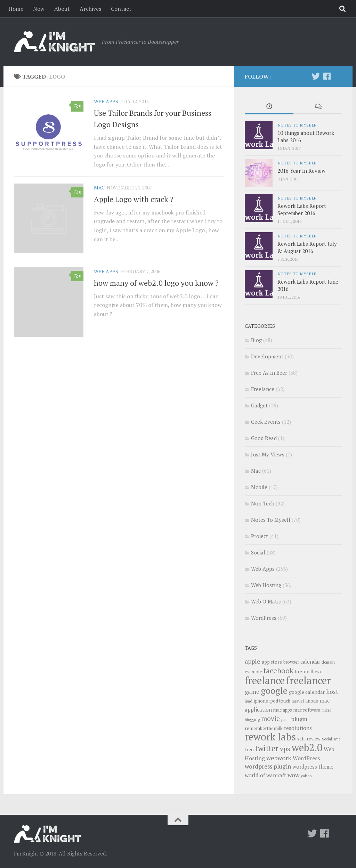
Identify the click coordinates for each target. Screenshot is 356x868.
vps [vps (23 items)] (285, 749)
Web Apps (106, 101)
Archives (90, 9)
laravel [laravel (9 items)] (298, 701)
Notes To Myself (297, 125)
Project (260, 536)
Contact (121, 9)
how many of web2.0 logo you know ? (156, 283)
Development (267, 356)
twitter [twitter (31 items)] (267, 748)
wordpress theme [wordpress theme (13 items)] (313, 767)
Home (16, 9)
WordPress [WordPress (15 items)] (306, 758)
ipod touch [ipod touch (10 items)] (280, 701)
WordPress (264, 618)
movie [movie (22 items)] (270, 719)
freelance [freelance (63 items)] (265, 680)
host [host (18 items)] (332, 692)
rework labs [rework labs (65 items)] (270, 737)
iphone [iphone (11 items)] (261, 701)
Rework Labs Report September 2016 (302, 209)
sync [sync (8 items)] (337, 739)
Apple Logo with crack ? (134, 199)
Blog (256, 340)
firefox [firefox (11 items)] (302, 672)
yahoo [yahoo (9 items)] (306, 776)
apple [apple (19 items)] (253, 661)
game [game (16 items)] (252, 692)
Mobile (259, 487)
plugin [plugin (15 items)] (299, 719)
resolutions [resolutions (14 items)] (298, 728)
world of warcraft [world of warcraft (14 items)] (265, 775)
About (62, 9)
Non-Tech (263, 503)
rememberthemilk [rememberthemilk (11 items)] (264, 728)
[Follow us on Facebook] (327, 76)
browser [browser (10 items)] (291, 662)
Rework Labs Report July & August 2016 (307, 247)
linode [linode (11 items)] (312, 701)
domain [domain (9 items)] (328, 662)
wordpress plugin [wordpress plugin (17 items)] (268, 766)
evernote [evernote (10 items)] (253, 672)
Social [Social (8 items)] (327, 739)
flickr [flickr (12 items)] (316, 671)
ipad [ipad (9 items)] (249, 701)
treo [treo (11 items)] (249, 749)
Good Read (264, 438)
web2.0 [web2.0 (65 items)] (307, 747)
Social (258, 552)
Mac (99, 188)
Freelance (263, 389)
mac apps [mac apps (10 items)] (283, 710)
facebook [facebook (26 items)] (278, 671)
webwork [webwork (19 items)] (279, 758)
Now (39, 9)
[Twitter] (316, 76)
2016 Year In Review (301, 171)
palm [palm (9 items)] (285, 719)
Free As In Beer (269, 373)
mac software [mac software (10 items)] (307, 710)
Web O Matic (266, 601)
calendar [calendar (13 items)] (310, 662)
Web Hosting (266, 585)
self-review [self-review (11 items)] (309, 739)
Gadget (259, 405)
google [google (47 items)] (274, 690)
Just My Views (268, 454)
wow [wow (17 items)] (293, 775)
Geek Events (266, 422)
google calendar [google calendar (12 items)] (307, 692)
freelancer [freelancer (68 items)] (309, 680)
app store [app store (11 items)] (272, 662)
